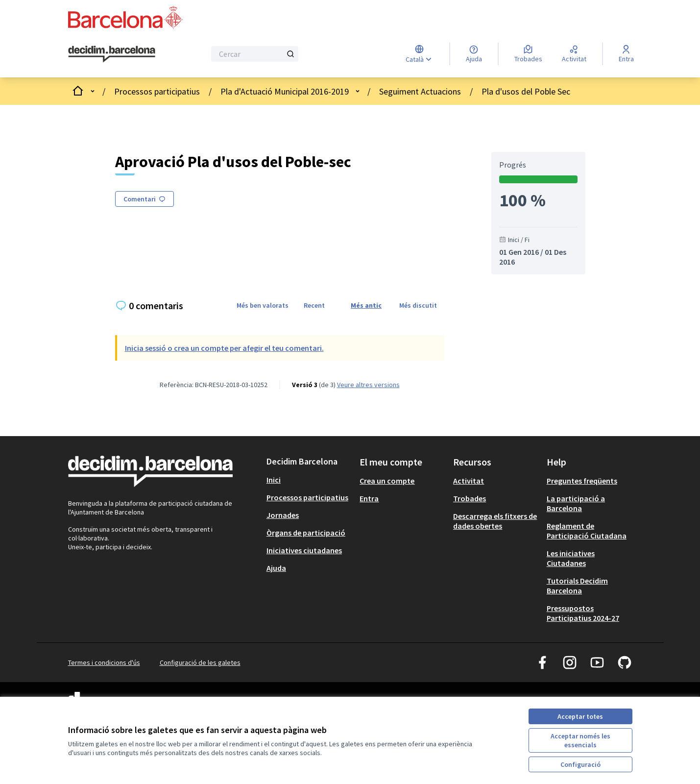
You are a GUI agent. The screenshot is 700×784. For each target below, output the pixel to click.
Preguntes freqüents (582, 481)
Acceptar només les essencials (580, 740)
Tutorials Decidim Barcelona (577, 586)
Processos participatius (157, 91)
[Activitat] (574, 54)
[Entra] (626, 54)
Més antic (366, 305)
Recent (314, 305)
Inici (274, 480)
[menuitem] (309, 480)
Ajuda (276, 568)
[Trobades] (528, 54)
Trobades (470, 498)
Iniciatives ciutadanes (304, 550)
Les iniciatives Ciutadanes (571, 558)
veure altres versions (368, 385)
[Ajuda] (474, 54)
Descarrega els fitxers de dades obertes (495, 521)
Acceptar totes (580, 716)
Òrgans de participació (306, 533)
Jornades (283, 515)
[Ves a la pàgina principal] (112, 54)
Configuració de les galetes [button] (200, 662)
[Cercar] (255, 54)
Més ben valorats (263, 305)
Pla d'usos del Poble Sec (526, 91)
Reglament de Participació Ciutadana (587, 531)
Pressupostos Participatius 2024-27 (583, 613)
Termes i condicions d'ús (104, 662)
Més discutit (418, 305)
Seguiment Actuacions (420, 91)
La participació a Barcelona (576, 503)
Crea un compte (387, 481)
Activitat (469, 481)
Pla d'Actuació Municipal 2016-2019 (285, 91)
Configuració (580, 764)
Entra (369, 498)
